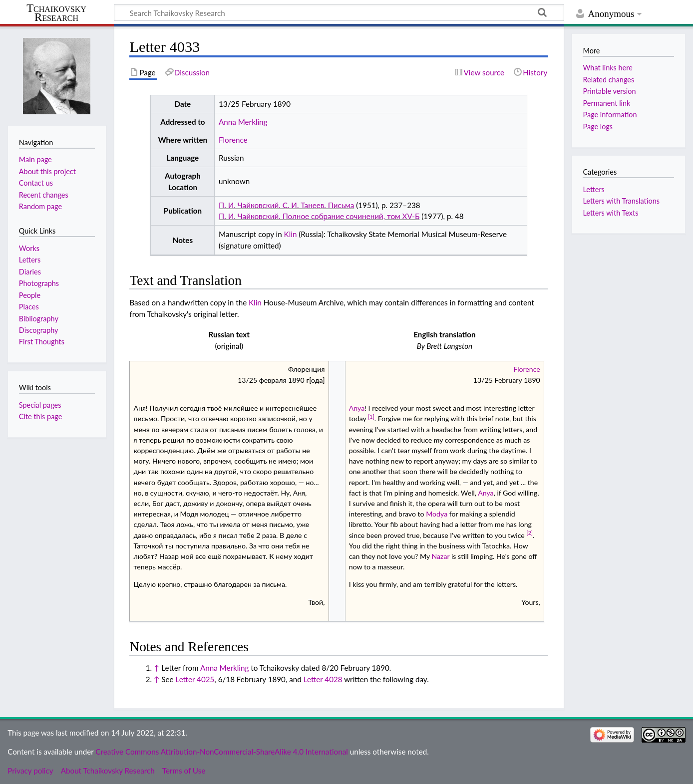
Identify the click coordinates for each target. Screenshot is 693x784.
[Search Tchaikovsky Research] (339, 12)
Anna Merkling (243, 122)
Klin (291, 234)
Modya (437, 514)
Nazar (440, 556)
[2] (529, 533)
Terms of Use (184, 771)
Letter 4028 (323, 679)
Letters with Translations (621, 201)
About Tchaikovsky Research (108, 771)
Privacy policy (30, 771)
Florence (233, 140)
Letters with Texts (610, 213)
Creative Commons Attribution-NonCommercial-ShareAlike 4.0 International (221, 752)
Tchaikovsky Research (56, 13)
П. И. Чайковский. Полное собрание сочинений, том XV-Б (319, 216)
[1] (371, 417)
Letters (593, 189)
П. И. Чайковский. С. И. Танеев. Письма (286, 205)
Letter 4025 (195, 679)
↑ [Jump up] (157, 668)
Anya (357, 408)
